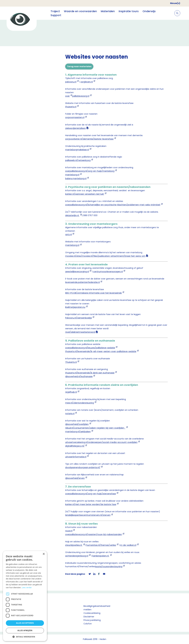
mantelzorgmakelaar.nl (77, 150)
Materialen (108, 11)
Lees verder (27, 588)
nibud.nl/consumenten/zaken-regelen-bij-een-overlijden (95, 428)
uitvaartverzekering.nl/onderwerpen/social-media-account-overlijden (101, 442)
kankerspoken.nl (101, 556)
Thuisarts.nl (71, 362)
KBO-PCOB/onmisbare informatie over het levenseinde (93, 293)
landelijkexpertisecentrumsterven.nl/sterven (88, 515)
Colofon (88, 624)
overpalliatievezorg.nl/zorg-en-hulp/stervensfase (91, 494)
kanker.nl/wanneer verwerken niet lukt (85, 194)
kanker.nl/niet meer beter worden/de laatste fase (91, 504)
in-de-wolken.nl (128, 545)
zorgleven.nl (87, 82)
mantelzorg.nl (72, 175)
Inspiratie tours (129, 11)
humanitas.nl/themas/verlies (101, 545)
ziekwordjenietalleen (76, 128)
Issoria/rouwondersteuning (109, 566)
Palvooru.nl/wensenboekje (79, 318)
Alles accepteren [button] (25, 623)
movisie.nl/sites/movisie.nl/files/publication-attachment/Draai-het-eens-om (105, 256)
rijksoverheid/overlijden (77, 424)
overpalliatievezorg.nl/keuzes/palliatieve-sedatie (90, 348)
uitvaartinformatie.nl (76, 457)
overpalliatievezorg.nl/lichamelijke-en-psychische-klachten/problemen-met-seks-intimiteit (113, 205)
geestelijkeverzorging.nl (77, 272)
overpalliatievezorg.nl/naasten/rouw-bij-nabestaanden (94, 534)
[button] (25, 637)
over (67, 96)
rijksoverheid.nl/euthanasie (79, 376)
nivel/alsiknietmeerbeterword (80, 332)
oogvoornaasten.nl (75, 117)
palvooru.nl (71, 82)
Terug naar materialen (79, 66)
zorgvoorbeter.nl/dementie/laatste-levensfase (89, 139)
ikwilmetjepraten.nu (75, 307)
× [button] (44, 554)
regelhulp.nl (71, 392)
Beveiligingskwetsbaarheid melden (97, 608)
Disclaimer (89, 617)
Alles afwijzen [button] (25, 630)
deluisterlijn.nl (72, 215)
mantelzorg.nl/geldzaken (78, 432)
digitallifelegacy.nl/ (75, 446)
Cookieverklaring (92, 613)
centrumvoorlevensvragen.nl (108, 272)
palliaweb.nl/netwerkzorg (78, 160)
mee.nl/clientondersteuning (80, 403)
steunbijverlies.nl (74, 545)
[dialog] (25, 596)
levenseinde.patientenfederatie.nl (82, 282)
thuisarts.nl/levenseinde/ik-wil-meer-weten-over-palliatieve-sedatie (101, 351)
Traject (55, 11)
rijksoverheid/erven (75, 478)
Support (56, 15)
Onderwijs (149, 11)
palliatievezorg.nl (81, 96)
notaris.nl (70, 414)
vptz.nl (68, 234)
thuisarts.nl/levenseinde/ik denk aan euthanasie (90, 373)
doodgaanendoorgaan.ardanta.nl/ (83, 467)
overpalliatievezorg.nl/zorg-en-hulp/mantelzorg (90, 171)
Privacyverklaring (92, 620)
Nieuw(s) (175, 3)
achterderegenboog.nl (77, 556)
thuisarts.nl (71, 107)
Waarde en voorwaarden (80, 11)
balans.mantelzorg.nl (76, 178)
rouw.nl (69, 531)
